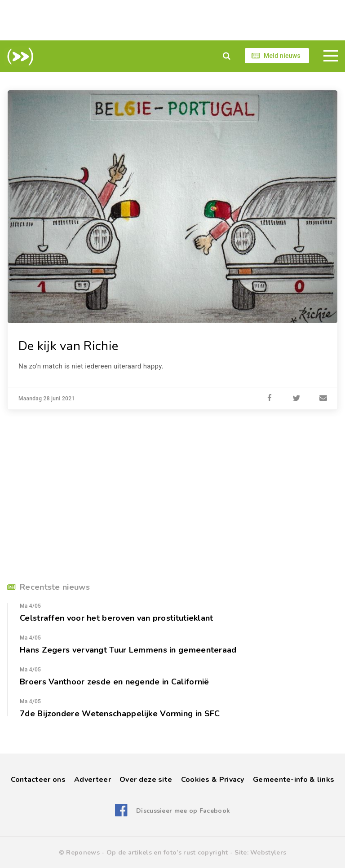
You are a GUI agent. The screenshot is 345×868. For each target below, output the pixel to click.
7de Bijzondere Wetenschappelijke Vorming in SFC (120, 714)
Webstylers (268, 853)
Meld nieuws (282, 56)
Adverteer (93, 780)
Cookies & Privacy (213, 780)
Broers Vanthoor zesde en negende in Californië (115, 682)
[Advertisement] (172, 20)
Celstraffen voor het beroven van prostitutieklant (117, 618)
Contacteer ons (38, 780)
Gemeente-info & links (294, 780)
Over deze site (146, 780)
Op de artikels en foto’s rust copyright (167, 853)
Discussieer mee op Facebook (183, 811)
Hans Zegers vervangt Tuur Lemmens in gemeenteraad (128, 650)
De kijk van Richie (68, 346)
